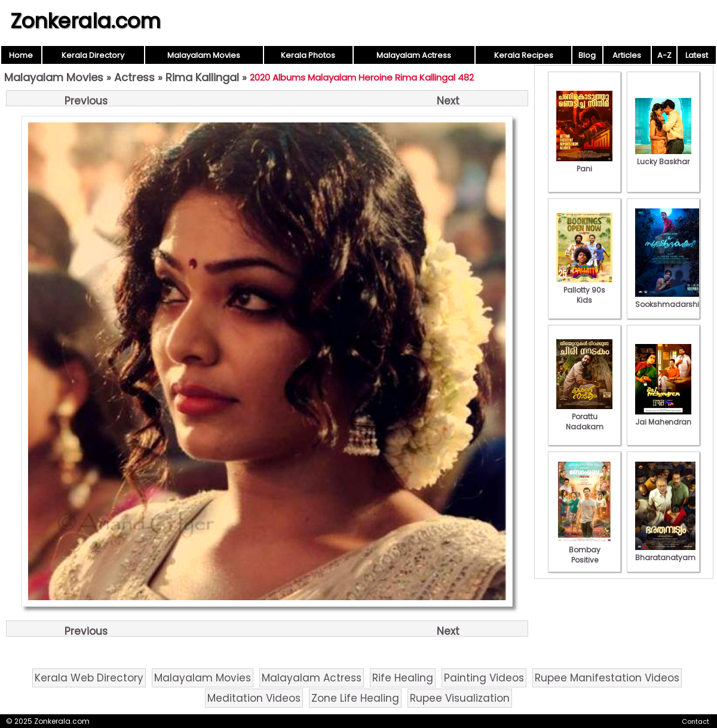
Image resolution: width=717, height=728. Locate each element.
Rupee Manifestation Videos (607, 678)
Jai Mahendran (663, 417)
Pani (584, 164)
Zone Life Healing (355, 698)
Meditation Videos (254, 698)
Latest (697, 55)
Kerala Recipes (524, 55)
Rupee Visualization (460, 698)
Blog (587, 55)
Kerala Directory (93, 55)
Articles (627, 55)
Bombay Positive (584, 550)
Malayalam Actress (414, 55)
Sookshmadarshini (670, 299)
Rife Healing (403, 678)
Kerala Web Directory (89, 678)
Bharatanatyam (665, 552)
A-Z (664, 55)
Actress (134, 77)
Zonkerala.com (85, 21)
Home (21, 55)
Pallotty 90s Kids (584, 290)
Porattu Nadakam (584, 417)
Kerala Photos (308, 55)
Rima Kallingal (202, 77)
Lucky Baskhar (663, 156)
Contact (695, 721)
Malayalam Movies (204, 55)
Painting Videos (484, 678)
